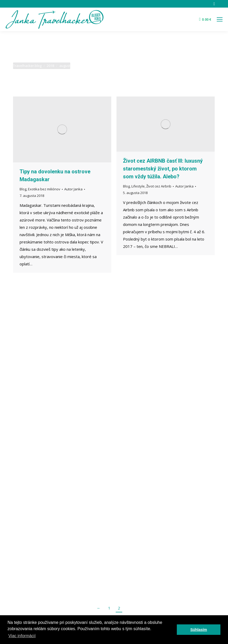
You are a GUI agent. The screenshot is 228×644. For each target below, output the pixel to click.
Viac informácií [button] (22, 636)
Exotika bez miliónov (44, 189)
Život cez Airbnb (159, 186)
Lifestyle (138, 186)
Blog (23, 189)
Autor (73, 189)
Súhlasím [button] (199, 630)
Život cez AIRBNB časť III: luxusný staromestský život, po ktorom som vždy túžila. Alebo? (163, 169)
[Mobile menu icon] (220, 19)
